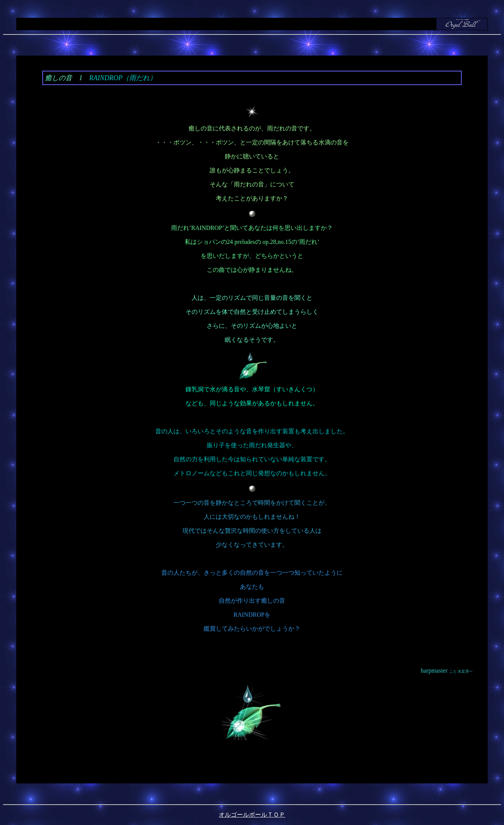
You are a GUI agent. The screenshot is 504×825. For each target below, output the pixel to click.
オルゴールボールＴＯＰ (252, 815)
